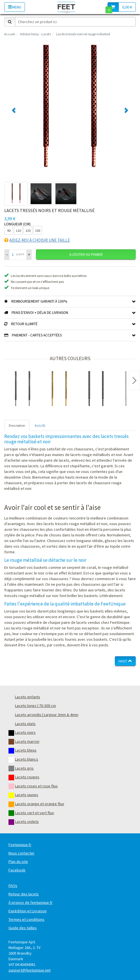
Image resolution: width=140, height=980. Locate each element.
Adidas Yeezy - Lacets (35, 34)
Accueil (10, 34)
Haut (125, 661)
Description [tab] (17, 425)
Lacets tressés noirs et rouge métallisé (83, 34)
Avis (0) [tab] (40, 425)
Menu (15, 7)
